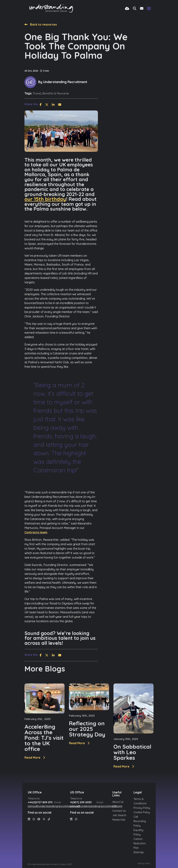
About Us (118, 802)
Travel (37, 93)
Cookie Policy (142, 812)
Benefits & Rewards (56, 93)
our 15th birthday (45, 199)
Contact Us (119, 811)
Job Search (119, 815)
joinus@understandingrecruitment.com (54, 806)
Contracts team (36, 532)
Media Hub (119, 820)
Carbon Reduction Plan (140, 843)
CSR (115, 806)
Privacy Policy (142, 808)
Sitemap (139, 852)
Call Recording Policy (140, 821)
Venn (148, 863)
